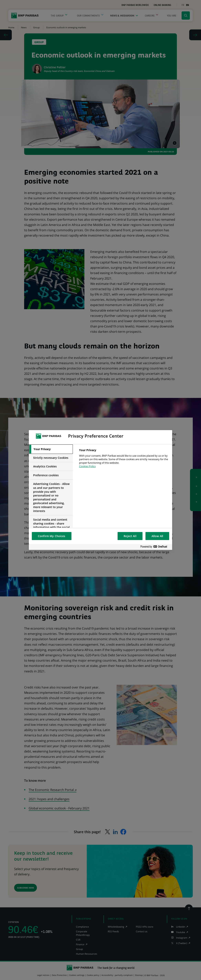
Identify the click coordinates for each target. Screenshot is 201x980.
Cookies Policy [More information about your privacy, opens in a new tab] (87, 466)
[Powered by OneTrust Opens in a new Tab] (155, 547)
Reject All (130, 536)
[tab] (51, 449)
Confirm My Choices (52, 536)
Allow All (157, 536)
